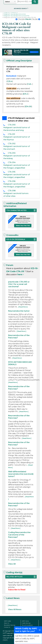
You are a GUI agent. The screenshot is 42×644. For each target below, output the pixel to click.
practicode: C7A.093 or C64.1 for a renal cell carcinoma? (19, 284)
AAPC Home (25, 621)
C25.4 (10, 81)
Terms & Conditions (27, 625)
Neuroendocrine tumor (19, 311)
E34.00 (28, 107)
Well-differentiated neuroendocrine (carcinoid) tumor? (21, 474)
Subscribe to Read (17, 590)
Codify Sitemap (26, 623)
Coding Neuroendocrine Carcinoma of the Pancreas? (19, 535)
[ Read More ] (23, 307)
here (20, 274)
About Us (7, 623)
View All (12, 564)
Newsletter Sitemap (10, 625)
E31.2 (25, 94)
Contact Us (7, 627)
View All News (15, 609)
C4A (29, 84)
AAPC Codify (7, 621)
